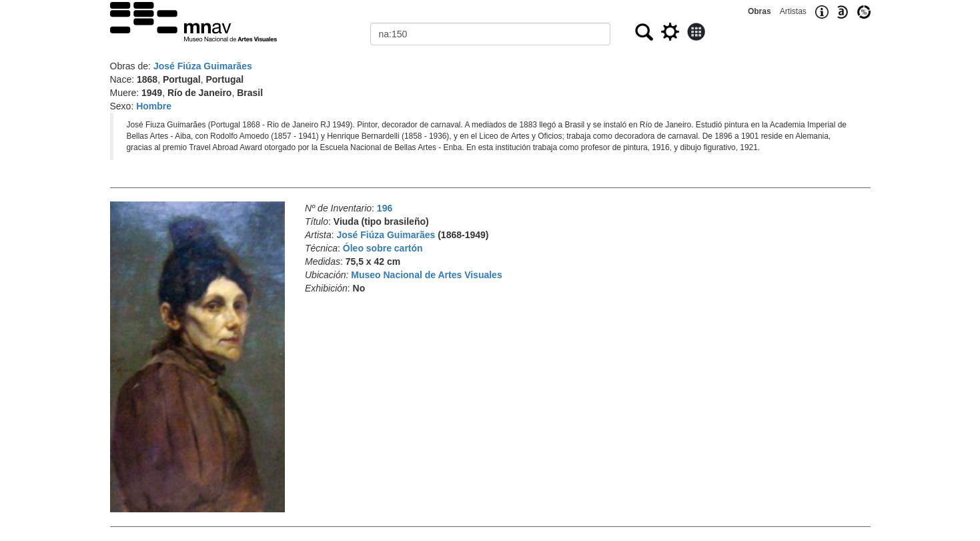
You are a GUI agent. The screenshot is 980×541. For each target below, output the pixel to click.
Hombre (154, 106)
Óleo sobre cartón (383, 248)
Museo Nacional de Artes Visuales (426, 275)
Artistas (793, 11)
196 (385, 208)
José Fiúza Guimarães (203, 66)
